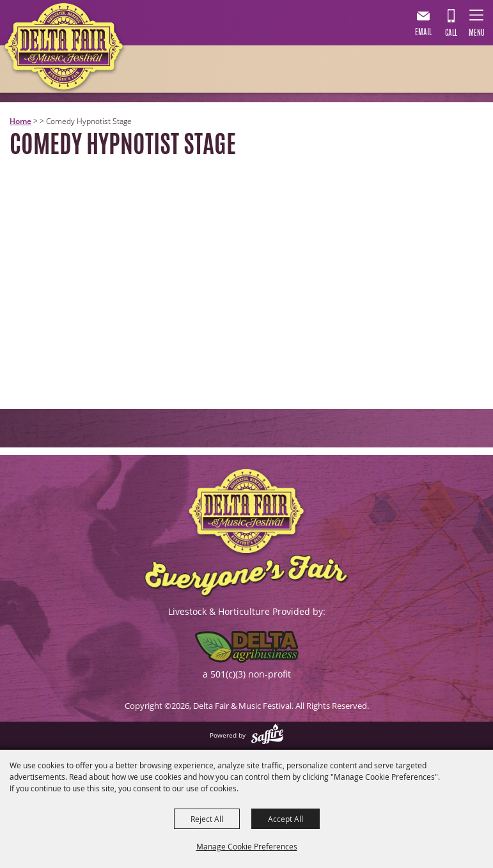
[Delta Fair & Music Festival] (64, 49)
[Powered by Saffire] (267, 735)
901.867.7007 (451, 25)
